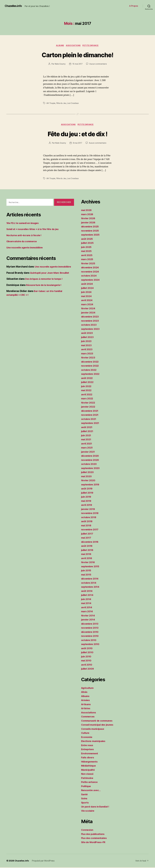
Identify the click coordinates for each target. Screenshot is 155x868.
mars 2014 (87, 612)
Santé (85, 795)
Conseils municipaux (93, 729)
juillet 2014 (88, 596)
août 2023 (87, 334)
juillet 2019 (88, 493)
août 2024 (87, 284)
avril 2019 (87, 506)
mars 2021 (87, 448)
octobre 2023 (89, 325)
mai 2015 (87, 575)
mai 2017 (87, 538)
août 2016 (87, 546)
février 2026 (89, 219)
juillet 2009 (88, 669)
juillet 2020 (88, 473)
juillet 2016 (88, 550)
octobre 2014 (89, 583)
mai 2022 (87, 391)
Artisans (86, 705)
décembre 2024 (91, 268)
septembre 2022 (91, 374)
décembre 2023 (91, 317)
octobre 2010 (89, 641)
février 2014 (88, 616)
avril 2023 (87, 350)
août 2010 (87, 649)
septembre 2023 (91, 329)
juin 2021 (87, 436)
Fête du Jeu (62, 103)
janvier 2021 (88, 452)
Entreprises (88, 750)
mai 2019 (87, 501)
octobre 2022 (89, 370)
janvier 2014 (89, 620)
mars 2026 (88, 215)
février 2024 (89, 309)
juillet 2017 (88, 534)
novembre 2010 (90, 637)
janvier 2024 (89, 313)
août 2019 (87, 489)
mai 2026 (87, 211)
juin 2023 (87, 342)
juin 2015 (87, 571)
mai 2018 (87, 526)
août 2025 (87, 239)
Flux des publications (94, 834)
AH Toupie (51, 103)
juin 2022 (87, 387)
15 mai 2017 (77, 64)
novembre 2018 (90, 514)
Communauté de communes (98, 721)
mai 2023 (87, 346)
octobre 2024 (89, 276)
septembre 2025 (91, 235)
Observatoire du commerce (23, 242)
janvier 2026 (89, 223)
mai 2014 (87, 604)
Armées (86, 701)
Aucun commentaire (98, 64)
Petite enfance (91, 46)
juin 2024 (87, 293)
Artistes (86, 709)
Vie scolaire (88, 811)
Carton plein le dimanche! (77, 55)
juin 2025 (87, 247)
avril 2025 (87, 256)
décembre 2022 (91, 362)
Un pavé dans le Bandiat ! (96, 807)
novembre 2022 (90, 366)
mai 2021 (87, 440)
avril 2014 (87, 608)
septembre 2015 (91, 567)
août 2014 (87, 591)
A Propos (134, 6)
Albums (60, 46)
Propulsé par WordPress (43, 861)
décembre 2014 (91, 579)
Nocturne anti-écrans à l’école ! (25, 236)
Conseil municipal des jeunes (98, 725)
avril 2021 (87, 444)
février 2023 (89, 358)
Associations (74, 46)
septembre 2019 (91, 485)
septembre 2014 (91, 587)
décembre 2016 (91, 542)
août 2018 (87, 522)
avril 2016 (87, 559)
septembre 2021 (91, 424)
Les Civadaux (74, 103)
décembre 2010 (91, 632)
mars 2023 (88, 354)
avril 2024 (87, 301)
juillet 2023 (88, 338)
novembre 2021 (90, 415)
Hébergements (90, 762)
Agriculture (88, 688)
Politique (86, 787)
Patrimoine (88, 778)
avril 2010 (87, 665)
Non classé (88, 774)
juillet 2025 (88, 243)
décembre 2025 (91, 227)
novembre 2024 (91, 272)
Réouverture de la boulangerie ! (45, 285)
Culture (86, 733)
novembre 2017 (90, 530)
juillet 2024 (88, 288)
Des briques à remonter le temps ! (45, 279)
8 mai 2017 (77, 143)
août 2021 (87, 428)
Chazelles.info (14, 6)
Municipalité (88, 770)
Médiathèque (89, 766)
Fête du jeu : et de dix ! (77, 134)
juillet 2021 (88, 432)
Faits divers (88, 758)
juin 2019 (87, 497)
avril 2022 (87, 395)
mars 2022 (88, 399)
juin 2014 (87, 600)
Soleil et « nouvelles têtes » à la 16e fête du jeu (34, 230)
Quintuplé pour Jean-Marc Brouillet (51, 273)
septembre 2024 (91, 280)
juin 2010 (87, 657)
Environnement (90, 754)
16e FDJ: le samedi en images (24, 224)
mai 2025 (87, 252)
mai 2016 (87, 555)
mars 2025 (88, 260)
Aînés (85, 693)
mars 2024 (88, 305)
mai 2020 (87, 477)
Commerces (88, 717)
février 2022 (89, 403)
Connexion (87, 830)
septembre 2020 (91, 469)
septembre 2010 (91, 645)
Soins (84, 799)
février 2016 (88, 563)
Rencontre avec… (91, 791)
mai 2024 (87, 297)
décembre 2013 (90, 624)
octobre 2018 (89, 518)
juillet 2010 (88, 653)
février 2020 (89, 481)
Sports (85, 803)
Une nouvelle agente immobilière (26, 248)
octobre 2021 (89, 419)
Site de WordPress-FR (94, 843)
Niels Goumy (60, 64)
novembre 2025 (90, 231)
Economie (87, 738)
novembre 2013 (90, 628)
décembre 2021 (90, 411)
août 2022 (87, 379)
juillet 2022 (88, 383)
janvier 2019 (89, 510)
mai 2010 (87, 661)
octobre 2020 (89, 465)
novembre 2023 (90, 321)
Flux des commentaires (95, 839)
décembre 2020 (91, 456)
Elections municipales (94, 742)
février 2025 (89, 264)
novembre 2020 (91, 460)
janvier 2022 (89, 407)
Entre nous (87, 746)
